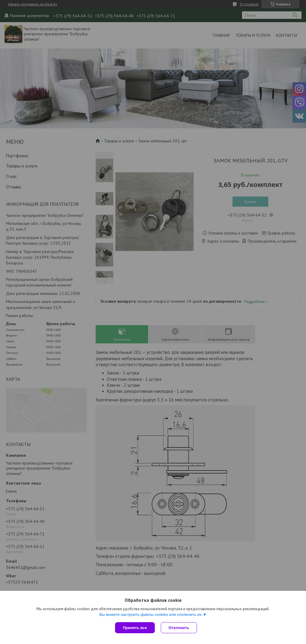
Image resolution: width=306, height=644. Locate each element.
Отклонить (179, 628)
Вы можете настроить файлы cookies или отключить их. (151, 615)
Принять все (135, 628)
